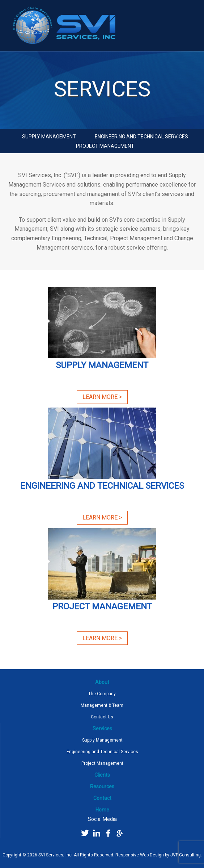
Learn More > (102, 397)
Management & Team (102, 705)
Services (102, 729)
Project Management (105, 146)
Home (102, 810)
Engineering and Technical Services (141, 137)
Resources (102, 786)
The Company (102, 694)
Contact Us (102, 717)
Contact (102, 798)
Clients (102, 775)
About (102, 682)
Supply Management (49, 137)
